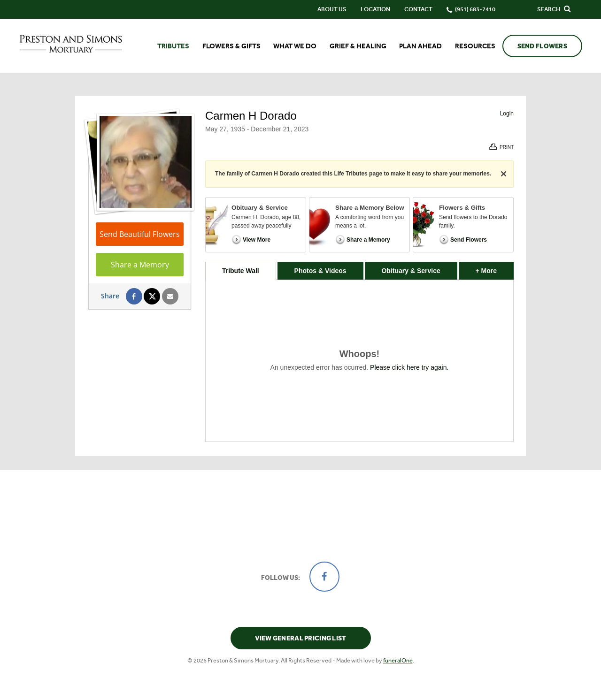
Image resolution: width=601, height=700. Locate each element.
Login (507, 114)
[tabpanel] (359, 361)
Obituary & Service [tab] (411, 271)
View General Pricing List (301, 638)
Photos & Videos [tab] (320, 271)
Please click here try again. (409, 367)
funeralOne (398, 660)
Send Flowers (542, 46)
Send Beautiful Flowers (140, 234)
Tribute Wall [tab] (241, 271)
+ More (495, 268)
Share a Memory (140, 265)
